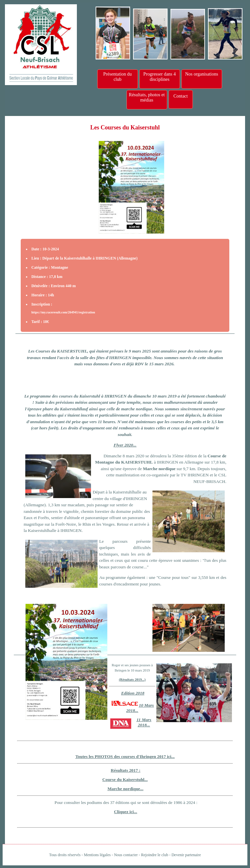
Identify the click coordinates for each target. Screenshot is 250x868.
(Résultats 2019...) (132, 680)
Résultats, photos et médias (147, 97)
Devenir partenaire (186, 855)
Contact (181, 96)
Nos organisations (201, 74)
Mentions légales (97, 855)
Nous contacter (126, 855)
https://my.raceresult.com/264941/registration (63, 312)
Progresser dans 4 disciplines (159, 77)
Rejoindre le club (155, 855)
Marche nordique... (125, 789)
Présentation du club (117, 77)
